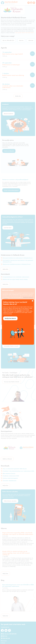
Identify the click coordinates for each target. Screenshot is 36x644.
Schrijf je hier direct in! (10, 318)
